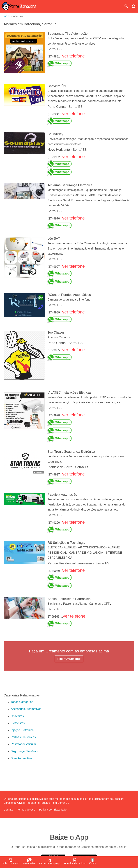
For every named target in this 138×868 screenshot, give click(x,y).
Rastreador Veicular (23, 744)
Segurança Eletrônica (25, 751)
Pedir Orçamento (69, 659)
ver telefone (73, 56)
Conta (93, 861)
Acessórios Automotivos (26, 709)
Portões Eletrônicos (23, 737)
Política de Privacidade (53, 810)
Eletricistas (18, 723)
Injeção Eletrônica (22, 730)
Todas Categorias (22, 702)
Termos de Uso (26, 810)
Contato (8, 810)
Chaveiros (17, 716)
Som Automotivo (21, 758)
